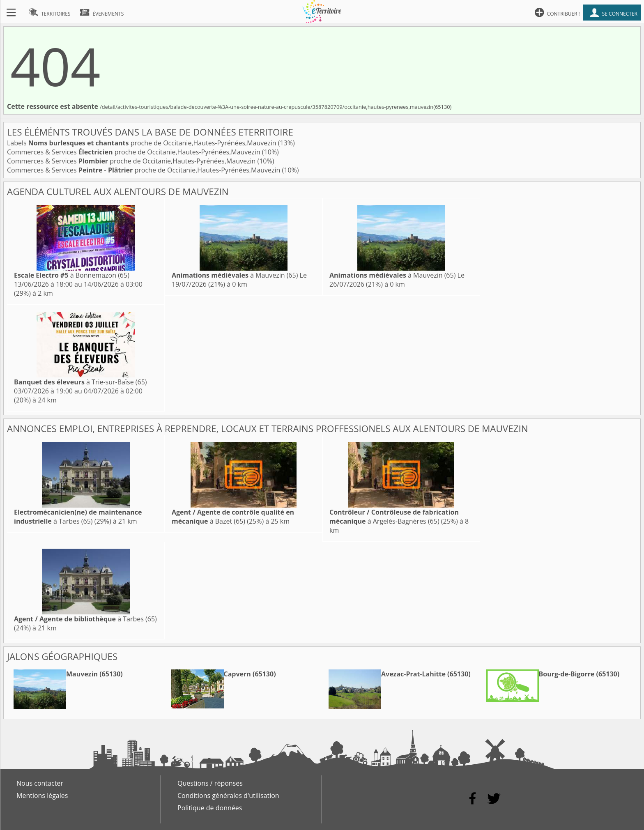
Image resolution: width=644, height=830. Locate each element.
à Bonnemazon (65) (72, 275)
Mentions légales (42, 796)
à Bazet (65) (233, 517)
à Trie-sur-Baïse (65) (80, 382)
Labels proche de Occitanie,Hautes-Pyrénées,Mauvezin (143, 143)
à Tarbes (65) (78, 517)
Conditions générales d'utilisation (228, 796)
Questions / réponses (210, 783)
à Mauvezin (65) (235, 275)
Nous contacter (40, 783)
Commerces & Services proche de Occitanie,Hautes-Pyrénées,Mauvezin (135, 152)
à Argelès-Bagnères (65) (394, 517)
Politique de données (210, 808)
